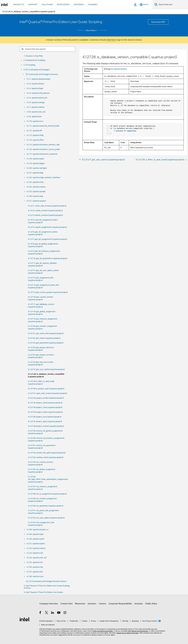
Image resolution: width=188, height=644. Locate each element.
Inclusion (139, 604)
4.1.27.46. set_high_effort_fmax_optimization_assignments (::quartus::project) (48, 479)
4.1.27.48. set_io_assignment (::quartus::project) (47, 494)
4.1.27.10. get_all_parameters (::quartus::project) (48, 258)
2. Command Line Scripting (34, 60)
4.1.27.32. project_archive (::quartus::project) (46, 398)
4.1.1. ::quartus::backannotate (38, 79)
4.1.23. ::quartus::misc (35, 182)
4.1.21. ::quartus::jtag (35, 173)
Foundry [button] (93, 5)
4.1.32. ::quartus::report (36, 548)
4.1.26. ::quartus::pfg (35, 196)
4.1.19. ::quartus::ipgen (36, 163)
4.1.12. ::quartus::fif (34, 131)
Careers (102, 604)
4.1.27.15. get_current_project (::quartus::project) (48, 292)
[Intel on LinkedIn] (53, 613)
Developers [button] (63, 5)
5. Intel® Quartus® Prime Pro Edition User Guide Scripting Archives (47, 587)
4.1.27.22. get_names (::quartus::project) (44, 338)
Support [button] (33, 5)
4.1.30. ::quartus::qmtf (35, 539)
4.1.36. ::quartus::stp (35, 567)
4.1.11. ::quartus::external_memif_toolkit (43, 126)
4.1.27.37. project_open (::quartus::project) (45, 421)
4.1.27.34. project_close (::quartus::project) (45, 407)
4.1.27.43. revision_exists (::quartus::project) (46, 457)
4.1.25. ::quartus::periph (36, 191)
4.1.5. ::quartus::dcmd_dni (37, 98)
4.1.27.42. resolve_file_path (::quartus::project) (47, 453)
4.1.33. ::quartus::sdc (35, 553)
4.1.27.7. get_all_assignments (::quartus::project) (48, 239)
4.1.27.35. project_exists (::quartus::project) (45, 412)
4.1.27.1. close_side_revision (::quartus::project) (47, 206)
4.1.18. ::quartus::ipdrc (35, 159)
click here (111, 40)
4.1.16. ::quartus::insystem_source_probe (43, 149)
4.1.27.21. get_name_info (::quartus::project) (46, 333)
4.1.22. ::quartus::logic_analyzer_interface (43, 177)
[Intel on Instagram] (65, 613)
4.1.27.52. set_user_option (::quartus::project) (46, 518)
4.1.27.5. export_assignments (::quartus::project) (47, 227)
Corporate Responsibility (120, 604)
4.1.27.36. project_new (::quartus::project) (45, 417)
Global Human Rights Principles (127, 633)
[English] (144, 5)
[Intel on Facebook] (40, 613)
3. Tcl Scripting (29, 65)
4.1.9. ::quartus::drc (34, 116)
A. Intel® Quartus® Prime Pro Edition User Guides (43, 592)
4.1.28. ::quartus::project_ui (37, 529)
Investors (92, 604)
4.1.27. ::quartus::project (36, 201)
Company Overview (49, 604)
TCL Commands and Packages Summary (42, 74)
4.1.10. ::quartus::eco (35, 121)
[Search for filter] (47, 49)
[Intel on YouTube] (59, 613)
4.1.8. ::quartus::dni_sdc (36, 112)
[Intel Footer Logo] (25, 619)
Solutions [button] (47, 5)
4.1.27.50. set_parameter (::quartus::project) (46, 506)
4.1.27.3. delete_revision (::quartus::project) (45, 215)
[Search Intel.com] (173, 5)
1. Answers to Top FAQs (33, 56)
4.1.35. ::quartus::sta (35, 562)
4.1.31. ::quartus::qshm (36, 544)
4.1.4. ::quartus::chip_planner (38, 93)
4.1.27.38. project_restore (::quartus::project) (46, 426)
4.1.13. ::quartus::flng (35, 135)
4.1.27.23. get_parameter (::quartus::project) (46, 343)
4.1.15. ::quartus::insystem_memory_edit (43, 145)
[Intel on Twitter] (47, 613)
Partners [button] (79, 5)
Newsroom (80, 604)
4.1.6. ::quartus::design (36, 102)
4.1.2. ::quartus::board (35, 84)
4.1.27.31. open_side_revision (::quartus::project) (47, 393)
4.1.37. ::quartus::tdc (35, 572)
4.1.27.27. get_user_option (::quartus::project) (46, 369)
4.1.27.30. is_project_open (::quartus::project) (46, 389)
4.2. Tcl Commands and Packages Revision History (46, 581)
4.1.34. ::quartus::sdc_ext (37, 558)
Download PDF (158, 22)
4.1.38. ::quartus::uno (35, 576)
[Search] (156, 4)
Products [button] (19, 5)
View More (92, 30)
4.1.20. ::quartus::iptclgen (37, 168)
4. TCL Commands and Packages (37, 70)
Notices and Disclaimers (140, 631)
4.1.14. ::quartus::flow (35, 140)
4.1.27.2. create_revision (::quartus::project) (45, 210)
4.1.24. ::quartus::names (36, 187)
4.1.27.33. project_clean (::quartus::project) (45, 403)
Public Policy (151, 604)
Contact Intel (66, 604)
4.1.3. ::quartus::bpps (35, 88)
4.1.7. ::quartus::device (36, 107)
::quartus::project (120, 69)
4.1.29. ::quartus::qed (35, 534)
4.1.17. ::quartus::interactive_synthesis (42, 154)
